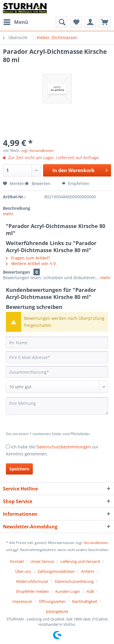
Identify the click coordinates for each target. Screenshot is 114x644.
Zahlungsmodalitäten (56, 571)
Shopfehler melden (32, 591)
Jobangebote (57, 611)
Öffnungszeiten (52, 601)
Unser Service (42, 561)
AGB (90, 591)
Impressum (22, 601)
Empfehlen (76, 183)
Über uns (23, 571)
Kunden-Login (68, 591)
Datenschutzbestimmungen (64, 447)
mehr (8, 214)
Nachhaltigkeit (85, 601)
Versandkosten (96, 543)
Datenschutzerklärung (74, 581)
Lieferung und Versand (80, 561)
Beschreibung (17, 208)
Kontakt (17, 561)
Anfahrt (88, 571)
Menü (16, 21)
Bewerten (38, 183)
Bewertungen (16, 272)
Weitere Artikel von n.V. (31, 263)
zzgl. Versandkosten (37, 150)
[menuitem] (16, 22)
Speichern (19, 469)
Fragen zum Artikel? (28, 258)
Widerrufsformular (32, 581)
